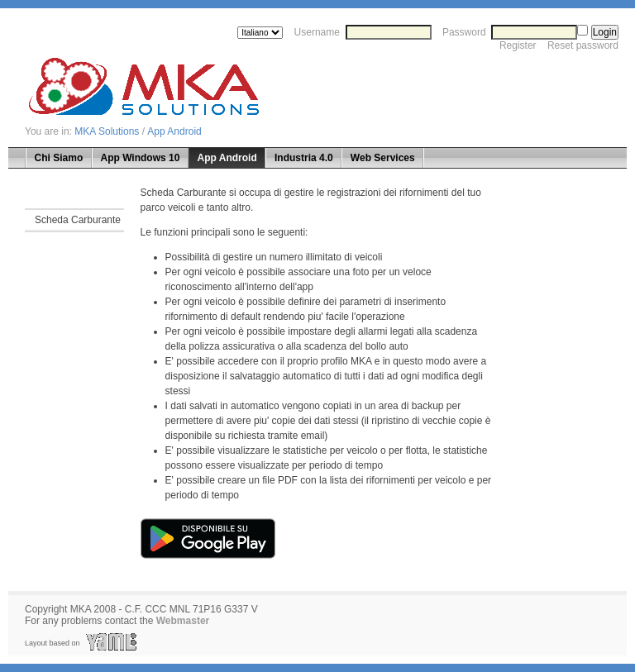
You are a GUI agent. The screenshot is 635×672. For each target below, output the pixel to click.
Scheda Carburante (78, 220)
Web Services (383, 158)
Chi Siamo (59, 158)
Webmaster (183, 621)
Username (317, 32)
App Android (174, 131)
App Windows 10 (140, 158)
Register (518, 45)
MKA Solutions (107, 131)
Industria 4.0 (304, 158)
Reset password (583, 45)
